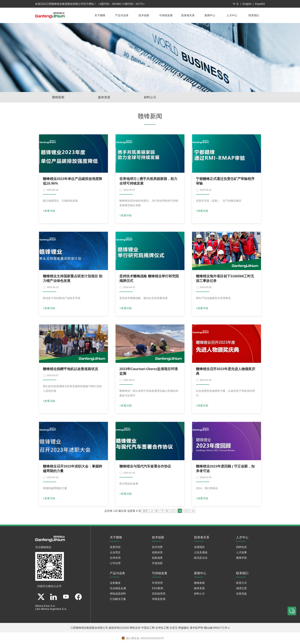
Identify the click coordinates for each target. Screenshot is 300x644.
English (247, 4)
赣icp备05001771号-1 (217, 628)
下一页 (165, 511)
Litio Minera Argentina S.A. (51, 609)
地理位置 (241, 588)
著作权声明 (196, 628)
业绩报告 (199, 547)
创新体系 (157, 552)
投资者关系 (188, 15)
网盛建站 (184, 628)
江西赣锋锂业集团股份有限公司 (65, 4)
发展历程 (115, 547)
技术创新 (144, 15)
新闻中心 (210, 15)
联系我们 (254, 15)
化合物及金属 (118, 588)
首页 (145, 511)
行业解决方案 (118, 599)
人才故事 (241, 552)
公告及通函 (201, 552)
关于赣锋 (100, 15)
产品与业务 (122, 15)
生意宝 (174, 628)
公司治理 (115, 563)
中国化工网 (148, 628)
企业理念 (115, 552)
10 (193, 511)
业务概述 (115, 583)
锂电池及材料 (118, 594)
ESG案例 (157, 588)
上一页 (154, 511)
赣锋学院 (241, 558)
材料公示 (150, 97)
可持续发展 (166, 15)
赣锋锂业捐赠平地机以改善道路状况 (70, 369)
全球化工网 (162, 628)
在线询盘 (241, 594)
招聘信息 (241, 547)
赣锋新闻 (58, 97)
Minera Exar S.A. (45, 606)
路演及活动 (201, 558)
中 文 (236, 4)
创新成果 (157, 558)
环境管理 (157, 583)
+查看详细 (49, 211)
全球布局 (115, 558)
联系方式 (241, 583)
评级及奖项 (159, 599)
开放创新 (157, 563)
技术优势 (157, 547)
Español (260, 4)
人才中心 (232, 15)
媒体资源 (104, 97)
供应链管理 (159, 594)
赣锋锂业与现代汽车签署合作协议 (145, 466)
